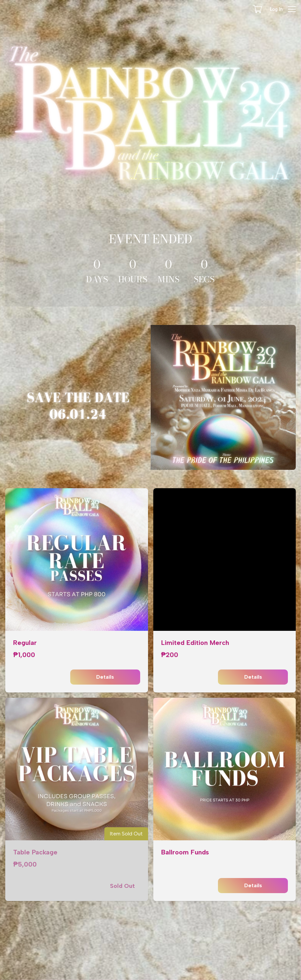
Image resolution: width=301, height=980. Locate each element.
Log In (276, 9)
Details (105, 677)
